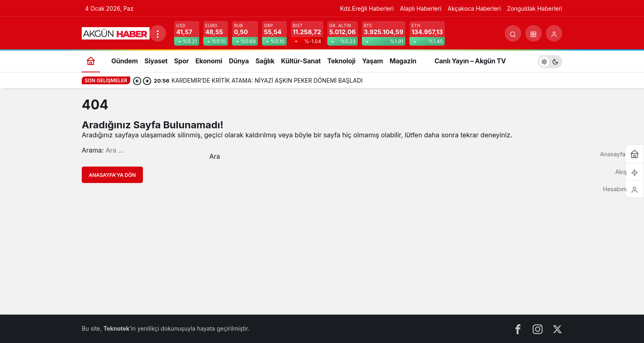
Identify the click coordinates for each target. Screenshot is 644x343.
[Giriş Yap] (554, 33)
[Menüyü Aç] (158, 33)
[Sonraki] (147, 81)
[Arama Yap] (513, 33)
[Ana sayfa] (91, 61)
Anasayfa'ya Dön (112, 175)
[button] (534, 33)
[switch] (550, 61)
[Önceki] (137, 81)
